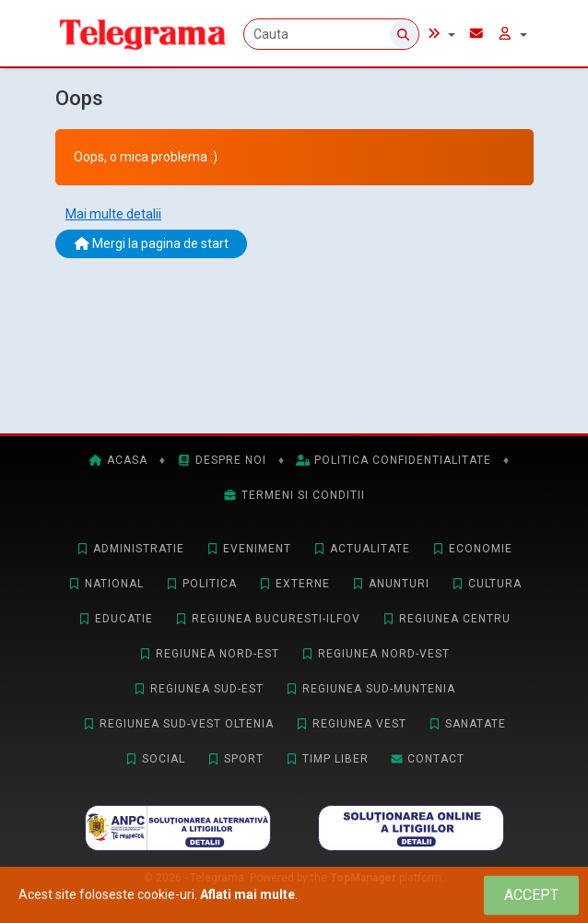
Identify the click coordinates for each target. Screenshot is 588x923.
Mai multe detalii (113, 214)
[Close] (531, 895)
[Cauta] (331, 34)
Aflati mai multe (247, 894)
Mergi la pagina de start (152, 243)
